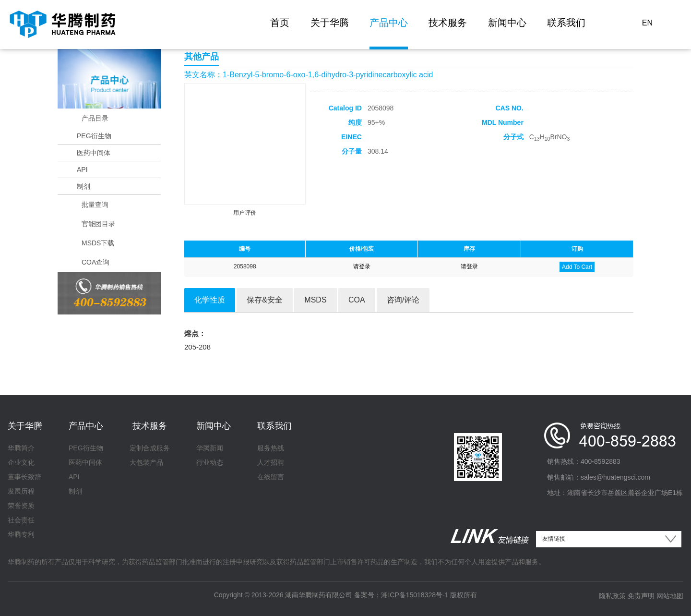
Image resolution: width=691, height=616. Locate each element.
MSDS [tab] (315, 300)
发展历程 (21, 491)
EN (647, 23)
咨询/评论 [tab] (403, 300)
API (82, 169)
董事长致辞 (24, 477)
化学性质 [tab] (210, 300)
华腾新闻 (210, 448)
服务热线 (271, 448)
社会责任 (21, 520)
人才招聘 (271, 462)
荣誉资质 (21, 506)
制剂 (83, 186)
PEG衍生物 (94, 136)
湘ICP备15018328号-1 (415, 595)
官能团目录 (98, 224)
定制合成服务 (150, 448)
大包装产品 (146, 462)
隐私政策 (612, 596)
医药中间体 (94, 153)
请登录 (362, 266)
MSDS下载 (98, 243)
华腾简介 (21, 448)
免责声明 (641, 596)
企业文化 (21, 462)
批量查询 (95, 205)
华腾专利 (21, 534)
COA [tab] (357, 300)
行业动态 (210, 462)
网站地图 (670, 596)
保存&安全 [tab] (265, 300)
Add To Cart (577, 267)
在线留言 (271, 477)
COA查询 (95, 262)
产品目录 (95, 118)
